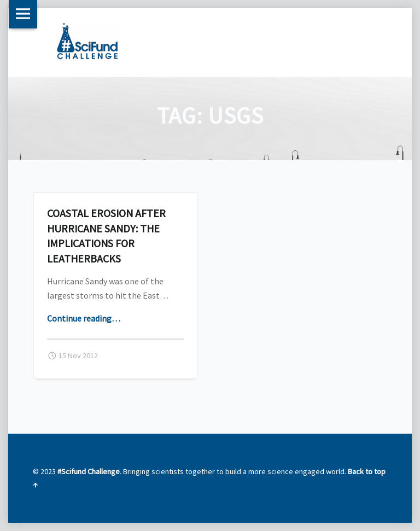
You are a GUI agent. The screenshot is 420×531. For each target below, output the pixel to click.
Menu (23, 14)
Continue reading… (84, 318)
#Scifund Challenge (89, 471)
